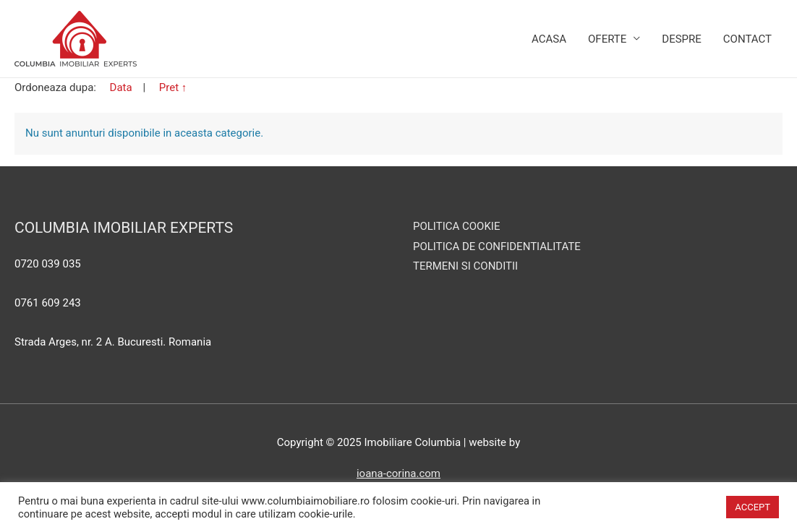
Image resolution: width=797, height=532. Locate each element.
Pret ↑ (173, 87)
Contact (747, 39)
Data (123, 87)
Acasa (549, 39)
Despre (682, 39)
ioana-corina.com (399, 473)
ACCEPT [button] (753, 507)
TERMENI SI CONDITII (465, 266)
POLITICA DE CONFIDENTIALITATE (497, 246)
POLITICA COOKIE (456, 226)
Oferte (607, 39)
